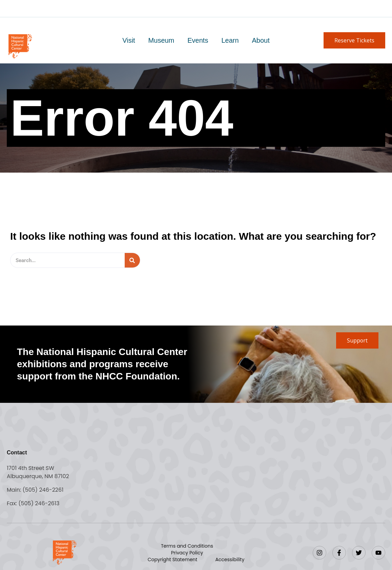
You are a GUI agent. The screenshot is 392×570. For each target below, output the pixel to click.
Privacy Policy (187, 553)
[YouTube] (378, 553)
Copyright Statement (173, 559)
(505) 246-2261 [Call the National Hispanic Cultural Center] (43, 490)
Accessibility (230, 559)
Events (198, 40)
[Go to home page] (20, 46)
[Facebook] (339, 553)
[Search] (132, 260)
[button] (354, 40)
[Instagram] (319, 553)
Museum (162, 40)
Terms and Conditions (187, 546)
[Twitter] (359, 553)
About (260, 40)
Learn (230, 40)
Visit (129, 40)
